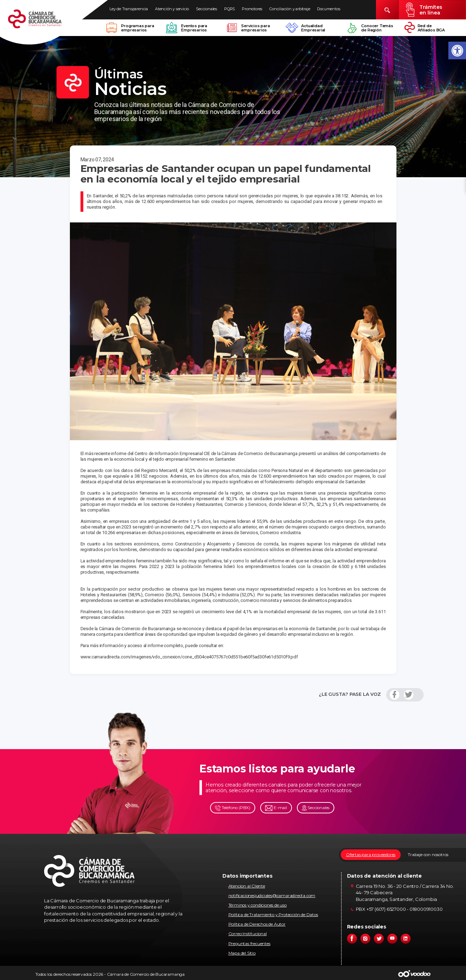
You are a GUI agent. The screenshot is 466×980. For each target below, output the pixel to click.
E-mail (276, 808)
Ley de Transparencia (129, 9)
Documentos (328, 9)
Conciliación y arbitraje (290, 9)
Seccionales (207, 9)
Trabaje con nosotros (428, 854)
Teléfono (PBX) (233, 808)
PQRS (229, 9)
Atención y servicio (172, 9)
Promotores (252, 9)
